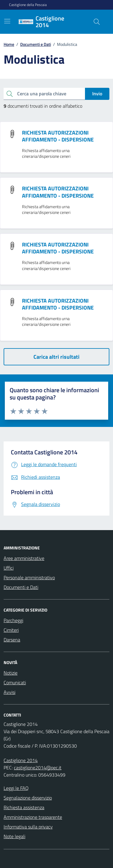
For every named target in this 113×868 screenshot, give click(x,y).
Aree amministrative (24, 558)
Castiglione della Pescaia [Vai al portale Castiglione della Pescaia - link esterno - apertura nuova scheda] (28, 5)
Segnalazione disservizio (28, 798)
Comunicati (15, 682)
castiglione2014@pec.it (38, 768)
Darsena (12, 640)
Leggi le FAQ (16, 788)
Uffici (9, 568)
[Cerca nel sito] (97, 22)
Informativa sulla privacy (28, 827)
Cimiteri (11, 630)
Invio (97, 94)
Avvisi (9, 692)
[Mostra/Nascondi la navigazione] (7, 21)
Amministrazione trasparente (33, 817)
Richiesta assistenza (24, 807)
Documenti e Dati (21, 587)
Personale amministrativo (29, 577)
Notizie (11, 673)
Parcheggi (13, 620)
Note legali (14, 836)
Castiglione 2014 (21, 760)
